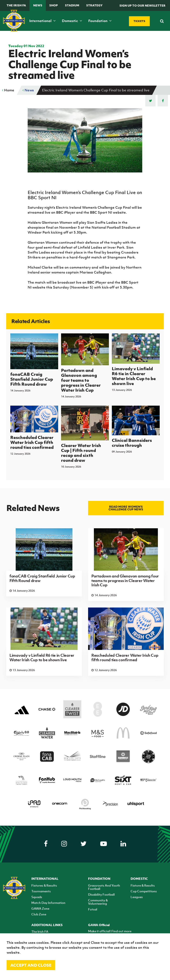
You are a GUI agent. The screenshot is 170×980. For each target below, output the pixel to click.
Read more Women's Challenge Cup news (126, 508)
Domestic (72, 21)
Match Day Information (48, 903)
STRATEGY (94, 5)
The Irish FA (16, 5)
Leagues (137, 897)
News (38, 5)
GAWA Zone (40, 908)
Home (8, 90)
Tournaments (41, 891)
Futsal (93, 909)
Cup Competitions (144, 891)
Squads (37, 897)
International (42, 21)
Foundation (100, 21)
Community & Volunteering (98, 902)
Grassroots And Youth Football (104, 887)
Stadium (72, 5)
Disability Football (101, 894)
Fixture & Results (143, 885)
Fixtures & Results (44, 885)
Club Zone (39, 914)
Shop (54, 5)
